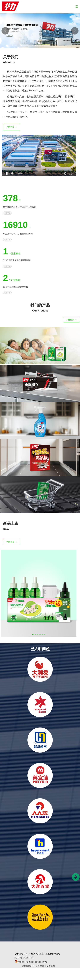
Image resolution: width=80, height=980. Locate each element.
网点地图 (51, 966)
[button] (75, 31)
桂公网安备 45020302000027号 (31, 962)
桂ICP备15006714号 (24, 958)
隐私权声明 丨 (29, 966)
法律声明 (40, 966)
